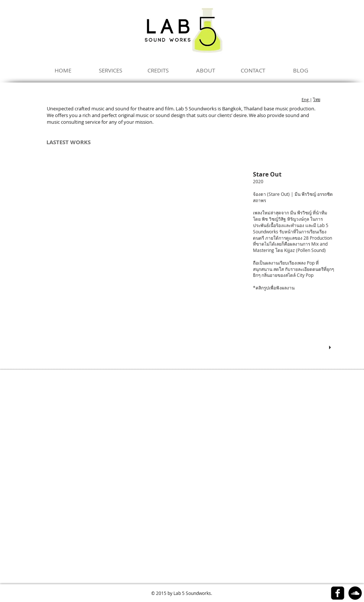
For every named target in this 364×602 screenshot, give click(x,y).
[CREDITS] (158, 70)
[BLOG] (300, 70)
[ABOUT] (205, 70)
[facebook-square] (338, 593)
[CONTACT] (253, 70)
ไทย (317, 99)
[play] (331, 348)
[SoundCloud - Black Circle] (355, 593)
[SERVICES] (110, 70)
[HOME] (63, 70)
